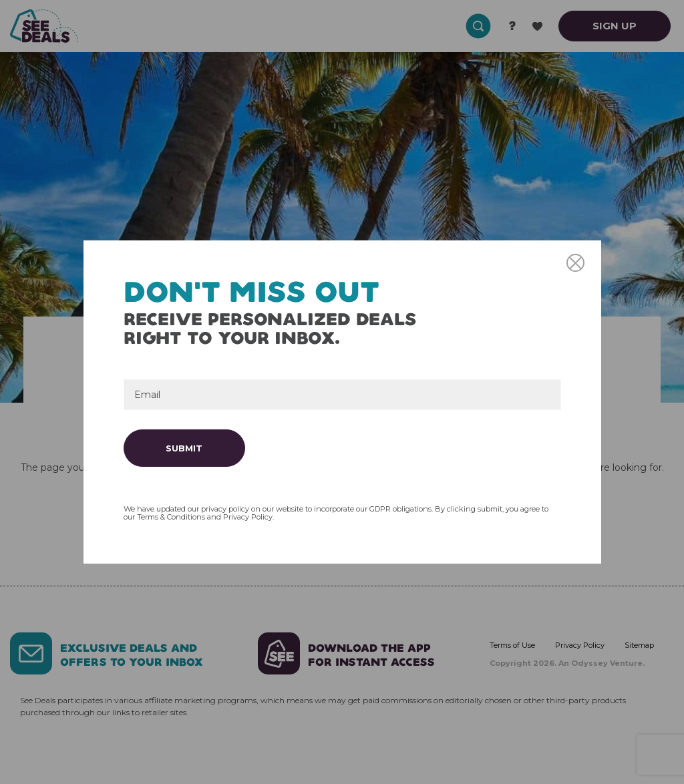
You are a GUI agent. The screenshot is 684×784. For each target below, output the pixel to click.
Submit (184, 448)
